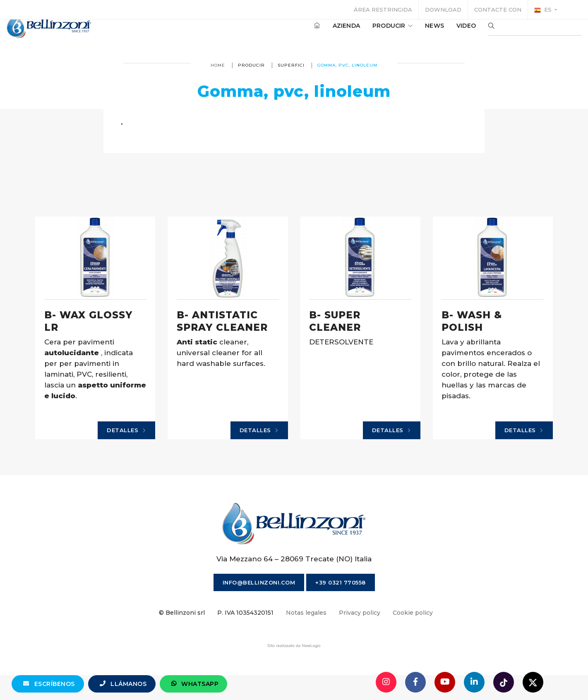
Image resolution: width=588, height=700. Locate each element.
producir (368, 33)
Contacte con (498, 10)
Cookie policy (413, 635)
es (544, 10)
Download (443, 10)
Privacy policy (360, 635)
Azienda (322, 33)
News (410, 33)
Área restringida (383, 10)
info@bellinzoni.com (259, 605)
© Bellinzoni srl (182, 635)
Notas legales (306, 635)
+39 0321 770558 (341, 605)
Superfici (291, 65)
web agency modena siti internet (294, 669)
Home (218, 65)
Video (441, 33)
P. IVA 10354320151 (245, 635)
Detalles (149, 449)
